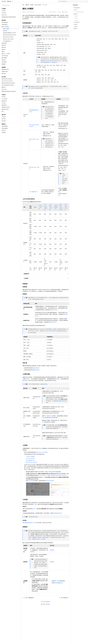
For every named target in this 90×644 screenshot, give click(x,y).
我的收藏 (66, 17)
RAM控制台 (31, 485)
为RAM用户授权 (50, 485)
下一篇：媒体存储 (64, 602)
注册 (81, 2)
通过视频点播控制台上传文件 (30, 527)
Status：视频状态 (32, 544)
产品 (18, 2)
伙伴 (38, 2)
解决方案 (22, 2)
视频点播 (9, 6)
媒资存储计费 (36, 372)
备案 (74, 2)
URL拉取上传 (50, 335)
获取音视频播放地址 (58, 587)
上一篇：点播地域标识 (28, 602)
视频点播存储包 (36, 374)
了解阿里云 (46, 2)
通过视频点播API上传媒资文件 (50, 67)
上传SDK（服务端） (31, 461)
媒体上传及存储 (38, 9)
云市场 (34, 2)
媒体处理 (52, 566)
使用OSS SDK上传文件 (31, 467)
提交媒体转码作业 (61, 405)
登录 (86, 2)
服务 (41, 2)
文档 (71, 2)
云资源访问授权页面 (52, 476)
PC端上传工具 (40, 212)
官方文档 (4, 6)
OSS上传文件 (32, 93)
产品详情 (59, 16)
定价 (30, 2)
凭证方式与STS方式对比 (42, 457)
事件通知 (58, 383)
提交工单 (33, 513)
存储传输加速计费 (57, 518)
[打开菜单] (2, 2)
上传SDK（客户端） (31, 463)
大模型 (14, 2)
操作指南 (32, 9)
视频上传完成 (57, 585)
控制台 (78, 2)
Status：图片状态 (41, 544)
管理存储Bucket (54, 314)
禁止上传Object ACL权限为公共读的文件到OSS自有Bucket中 (53, 480)
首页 (23, 9)
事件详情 (45, 389)
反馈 (47, 609)
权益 (27, 2)
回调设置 (25, 385)
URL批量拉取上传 (33, 196)
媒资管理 (52, 554)
